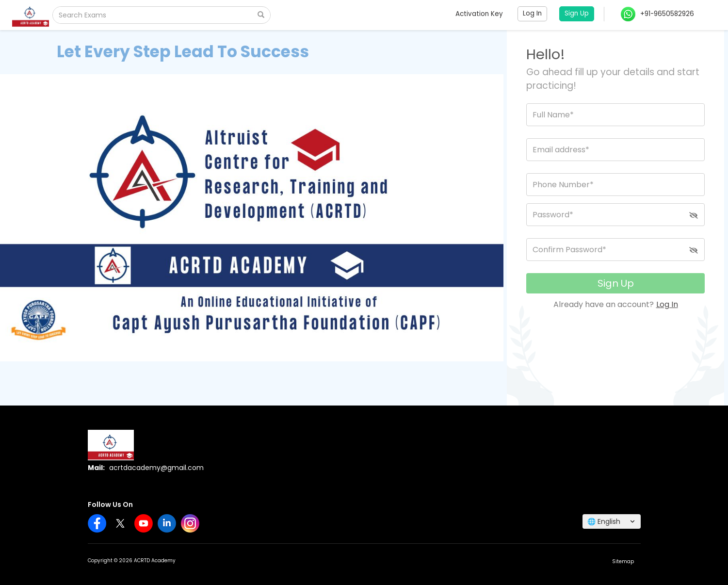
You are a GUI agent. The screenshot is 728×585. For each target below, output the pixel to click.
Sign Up (616, 283)
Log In (667, 304)
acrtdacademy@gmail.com (156, 468)
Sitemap (623, 561)
